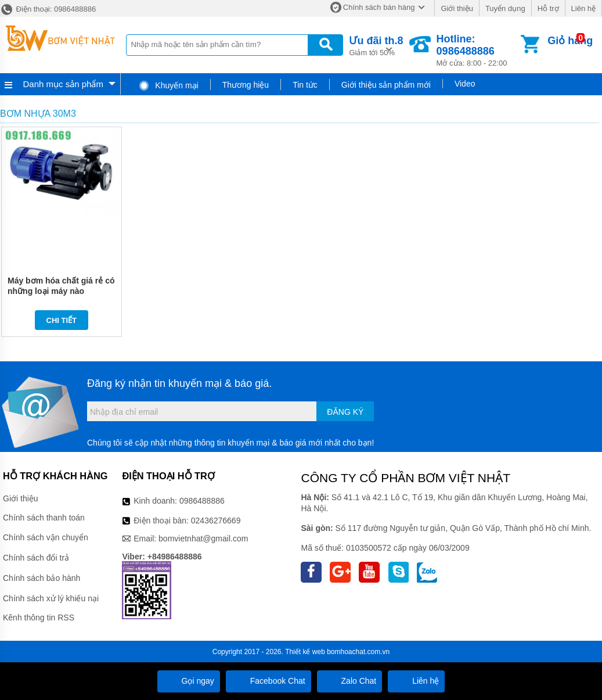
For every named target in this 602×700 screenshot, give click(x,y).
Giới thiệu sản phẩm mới (386, 85)
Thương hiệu (246, 85)
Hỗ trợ (548, 8)
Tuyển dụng (505, 8)
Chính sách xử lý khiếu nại (51, 598)
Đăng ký (345, 412)
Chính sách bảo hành (42, 578)
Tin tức (305, 85)
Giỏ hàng (570, 41)
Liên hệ (583, 8)
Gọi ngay (189, 681)
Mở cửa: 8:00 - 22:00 (478, 50)
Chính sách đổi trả (36, 558)
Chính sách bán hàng (379, 7)
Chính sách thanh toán (44, 518)
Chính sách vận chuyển (46, 537)
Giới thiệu (457, 8)
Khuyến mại (168, 85)
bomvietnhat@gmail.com (203, 539)
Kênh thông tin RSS (39, 618)
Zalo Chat (350, 681)
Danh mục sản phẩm (63, 84)
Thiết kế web (305, 652)
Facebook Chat (268, 681)
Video (465, 84)
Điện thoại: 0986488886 (48, 9)
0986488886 (202, 501)
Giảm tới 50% (376, 45)
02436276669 (216, 520)
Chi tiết (62, 320)
